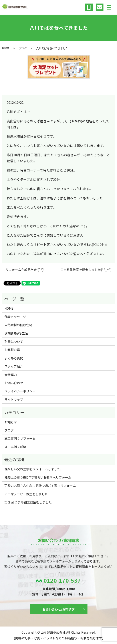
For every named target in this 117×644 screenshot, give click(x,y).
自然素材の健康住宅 (18, 325)
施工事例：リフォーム (20, 438)
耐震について (14, 341)
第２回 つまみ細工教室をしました (28, 502)
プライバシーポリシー (20, 391)
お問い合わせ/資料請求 (58, 609)
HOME (6, 48)
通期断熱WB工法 (16, 333)
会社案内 (11, 375)
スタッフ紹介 (14, 366)
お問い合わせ (14, 383)
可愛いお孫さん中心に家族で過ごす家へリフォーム (40, 486)
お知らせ (11, 422)
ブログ (23, 48)
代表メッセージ (15, 317)
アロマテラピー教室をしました (26, 494)
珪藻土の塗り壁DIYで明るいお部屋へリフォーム (38, 477)
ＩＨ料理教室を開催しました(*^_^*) (86, 270)
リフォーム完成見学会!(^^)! (25, 270)
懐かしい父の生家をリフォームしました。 (34, 469)
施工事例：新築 (15, 447)
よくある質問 (14, 358)
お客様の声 (12, 350)
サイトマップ (14, 399)
